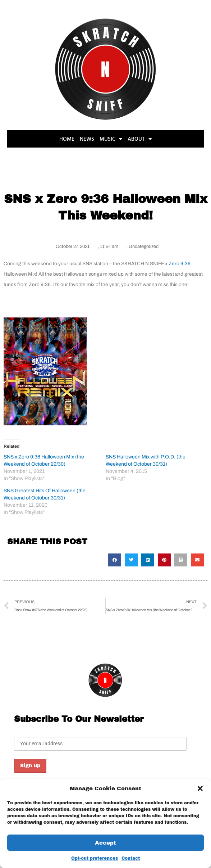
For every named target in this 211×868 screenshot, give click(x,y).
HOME (67, 139)
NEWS (87, 139)
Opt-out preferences (95, 858)
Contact (131, 858)
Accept (105, 843)
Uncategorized (144, 247)
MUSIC (111, 139)
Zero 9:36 (180, 264)
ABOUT (140, 139)
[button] (200, 788)
